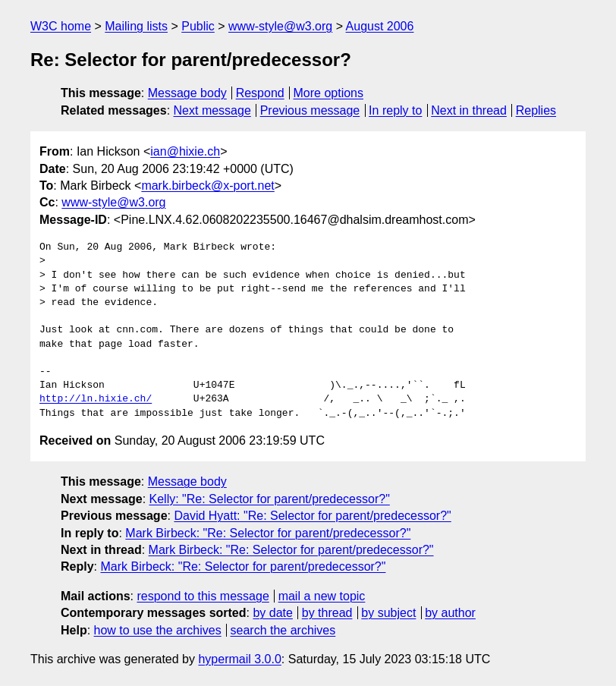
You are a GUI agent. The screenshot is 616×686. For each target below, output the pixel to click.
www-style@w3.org (280, 26)
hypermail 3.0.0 (239, 659)
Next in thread (469, 110)
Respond (260, 93)
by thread (327, 613)
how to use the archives (158, 630)
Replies (536, 110)
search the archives (283, 630)
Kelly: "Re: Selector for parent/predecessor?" (270, 499)
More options (329, 93)
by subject (388, 613)
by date (272, 613)
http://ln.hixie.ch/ (96, 399)
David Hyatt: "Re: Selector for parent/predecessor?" (312, 516)
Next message (212, 110)
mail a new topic (322, 596)
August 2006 (380, 26)
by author (450, 613)
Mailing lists (136, 26)
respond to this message (203, 596)
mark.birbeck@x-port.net (207, 186)
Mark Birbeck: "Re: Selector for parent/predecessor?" (268, 533)
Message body (187, 93)
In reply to (395, 110)
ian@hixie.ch (185, 151)
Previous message (310, 110)
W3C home (61, 26)
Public (198, 26)
